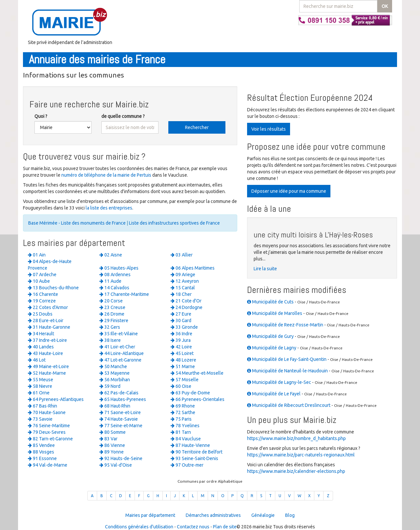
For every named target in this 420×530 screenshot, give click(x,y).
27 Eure (181, 314)
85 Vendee (41, 445)
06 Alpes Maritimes (193, 268)
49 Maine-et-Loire (48, 366)
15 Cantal (183, 288)
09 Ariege (183, 275)
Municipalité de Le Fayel (274, 394)
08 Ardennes (115, 275)
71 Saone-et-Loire (120, 412)
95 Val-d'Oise (116, 465)
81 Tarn (181, 432)
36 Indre (181, 334)
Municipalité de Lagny (272, 348)
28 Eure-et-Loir (46, 320)
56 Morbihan (115, 380)
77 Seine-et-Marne (121, 426)
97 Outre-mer (187, 465)
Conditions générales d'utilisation (139, 527)
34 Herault (41, 334)
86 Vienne (112, 445)
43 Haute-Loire (45, 353)
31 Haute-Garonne (49, 327)
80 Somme (113, 432)
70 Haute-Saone (47, 412)
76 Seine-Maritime (49, 426)
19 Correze (42, 301)
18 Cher (181, 294)
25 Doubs (40, 314)
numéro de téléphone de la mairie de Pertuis (106, 175)
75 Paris (181, 419)
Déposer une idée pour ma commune (289, 191)
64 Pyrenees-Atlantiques (56, 399)
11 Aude (110, 281)
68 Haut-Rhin (115, 406)
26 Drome (112, 314)
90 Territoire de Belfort (197, 452)
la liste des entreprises (109, 208)
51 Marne (183, 366)
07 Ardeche (42, 275)
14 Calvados (114, 288)
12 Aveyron (185, 281)
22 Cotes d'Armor (48, 307)
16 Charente (43, 294)
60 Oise (181, 386)
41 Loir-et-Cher (117, 347)
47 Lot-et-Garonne (120, 360)
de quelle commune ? (123, 116)
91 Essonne (42, 458)
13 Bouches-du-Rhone (53, 288)
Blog (290, 515)
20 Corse (111, 301)
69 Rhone (183, 406)
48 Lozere (183, 360)
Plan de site (225, 527)
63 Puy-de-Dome (190, 393)
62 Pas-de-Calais (119, 393)
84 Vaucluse (186, 439)
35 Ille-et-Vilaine (119, 334)
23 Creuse (112, 307)
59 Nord (110, 386)
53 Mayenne (115, 373)
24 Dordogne (187, 307)
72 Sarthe (183, 412)
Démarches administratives (213, 515)
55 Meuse (41, 380)
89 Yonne (112, 452)
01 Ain (37, 255)
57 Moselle (185, 380)
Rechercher (197, 127)
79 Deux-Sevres (47, 432)
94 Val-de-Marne (48, 465)
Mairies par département (150, 515)
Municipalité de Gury (270, 336)
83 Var (108, 439)
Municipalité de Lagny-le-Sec (279, 382)
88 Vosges (41, 452)
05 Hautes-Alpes (119, 268)
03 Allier (182, 255)
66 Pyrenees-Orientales (198, 399)
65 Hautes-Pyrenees (123, 399)
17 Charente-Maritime (124, 294)
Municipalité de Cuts (270, 302)
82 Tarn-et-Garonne (50, 439)
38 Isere (110, 340)
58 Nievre (40, 386)
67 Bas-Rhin (42, 406)
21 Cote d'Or (186, 301)
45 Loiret (182, 353)
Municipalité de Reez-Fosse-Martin (285, 325)
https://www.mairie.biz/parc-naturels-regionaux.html (301, 455)
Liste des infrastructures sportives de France (174, 223)
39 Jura (181, 340)
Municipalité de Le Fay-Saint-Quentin (287, 359)
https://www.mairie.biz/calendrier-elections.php (296, 471)
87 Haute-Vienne (190, 445)
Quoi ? (41, 116)
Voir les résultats (269, 129)
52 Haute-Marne (47, 373)
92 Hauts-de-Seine (121, 458)
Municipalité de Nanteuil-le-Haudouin (287, 371)
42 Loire (181, 347)
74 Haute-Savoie (119, 419)
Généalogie (263, 515)
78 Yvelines (185, 426)
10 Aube (39, 281)
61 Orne (39, 393)
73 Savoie (40, 419)
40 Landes (41, 347)
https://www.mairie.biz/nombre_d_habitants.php (296, 438)
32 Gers (110, 327)
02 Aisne (111, 255)
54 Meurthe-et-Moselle (197, 373)
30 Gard (181, 320)
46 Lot (37, 360)
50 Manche (113, 366)
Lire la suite (265, 269)
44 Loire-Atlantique (122, 353)
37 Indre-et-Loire (47, 340)
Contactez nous (193, 527)
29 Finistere (114, 320)
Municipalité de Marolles (275, 313)
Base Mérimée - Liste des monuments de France (77, 223)
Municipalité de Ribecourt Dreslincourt (289, 405)
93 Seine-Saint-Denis (194, 458)
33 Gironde (184, 327)
